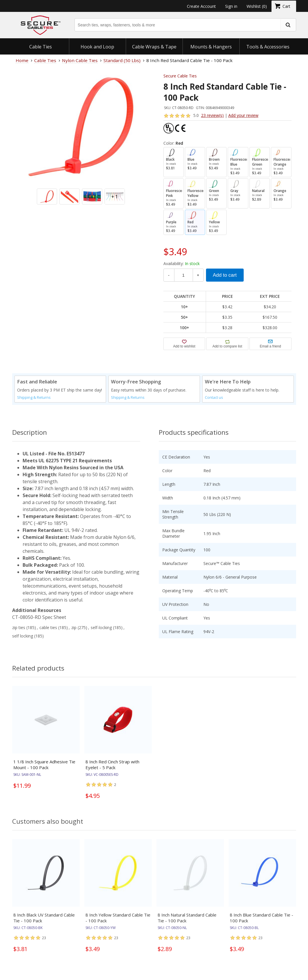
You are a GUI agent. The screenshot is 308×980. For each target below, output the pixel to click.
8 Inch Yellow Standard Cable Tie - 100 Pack (118, 923)
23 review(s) (212, 115)
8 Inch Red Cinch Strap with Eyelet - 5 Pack (112, 765)
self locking (23, 636)
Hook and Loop (97, 47)
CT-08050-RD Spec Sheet (39, 617)
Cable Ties (41, 47)
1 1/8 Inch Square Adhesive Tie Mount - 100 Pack (44, 765)
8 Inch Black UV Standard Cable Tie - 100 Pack (44, 923)
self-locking (101, 627)
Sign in (231, 6)
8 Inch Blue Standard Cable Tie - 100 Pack (261, 923)
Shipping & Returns (34, 397)
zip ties (19, 627)
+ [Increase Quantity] (198, 275)
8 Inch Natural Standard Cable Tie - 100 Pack (187, 923)
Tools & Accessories (268, 47)
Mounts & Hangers (211, 47)
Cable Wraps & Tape (154, 47)
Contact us (214, 397)
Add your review (243, 115)
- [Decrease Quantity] (169, 275)
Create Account (201, 6)
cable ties (48, 627)
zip (74, 627)
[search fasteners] (288, 25)
